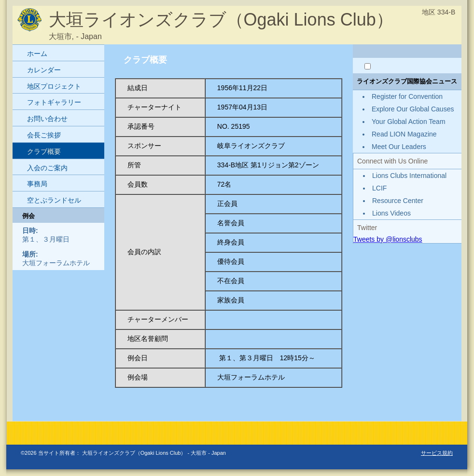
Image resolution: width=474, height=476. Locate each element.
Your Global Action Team (409, 122)
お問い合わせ (47, 119)
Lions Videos (391, 213)
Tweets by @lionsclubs (388, 239)
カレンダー (44, 70)
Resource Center (398, 201)
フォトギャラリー (54, 102)
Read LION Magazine (404, 134)
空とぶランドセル (54, 200)
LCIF (379, 188)
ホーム (37, 54)
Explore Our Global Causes (413, 109)
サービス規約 (437, 453)
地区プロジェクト (54, 86)
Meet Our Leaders (399, 147)
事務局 (37, 184)
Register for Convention (407, 96)
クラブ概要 (44, 151)
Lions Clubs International (409, 176)
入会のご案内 (47, 168)
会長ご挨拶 (44, 135)
